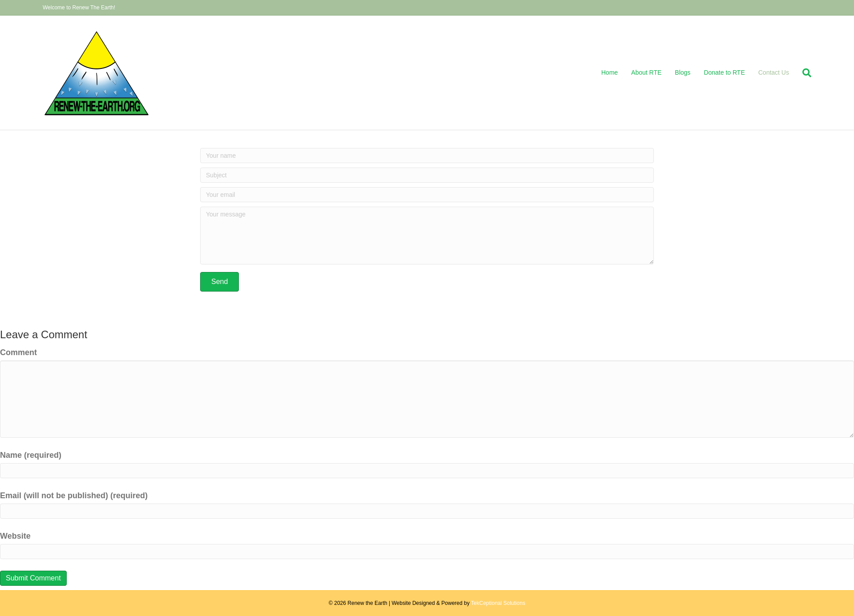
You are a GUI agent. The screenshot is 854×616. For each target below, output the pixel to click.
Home (610, 72)
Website (15, 536)
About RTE (646, 72)
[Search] (804, 73)
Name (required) (31, 455)
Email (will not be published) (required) (74, 496)
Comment (18, 352)
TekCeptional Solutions (498, 603)
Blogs (683, 72)
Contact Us (774, 72)
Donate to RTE (724, 72)
